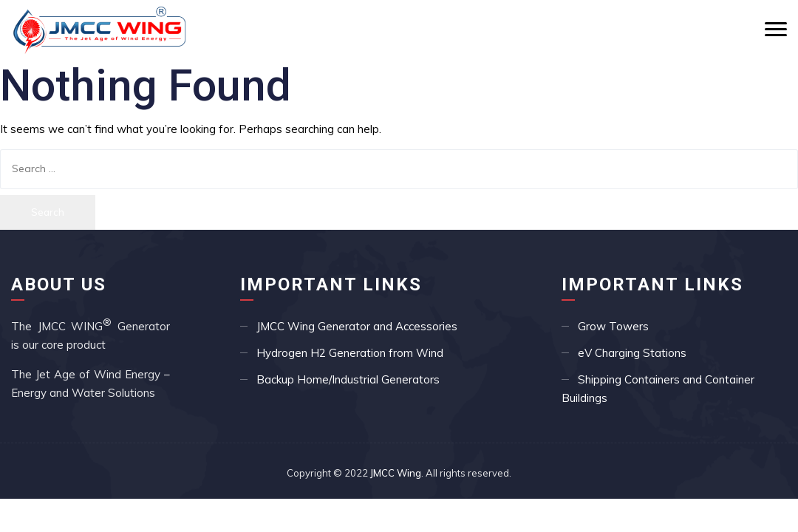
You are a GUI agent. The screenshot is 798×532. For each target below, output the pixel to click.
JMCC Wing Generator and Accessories (357, 326)
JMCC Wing (396, 473)
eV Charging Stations (632, 353)
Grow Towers (613, 326)
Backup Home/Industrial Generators (348, 379)
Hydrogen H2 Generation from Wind (350, 353)
